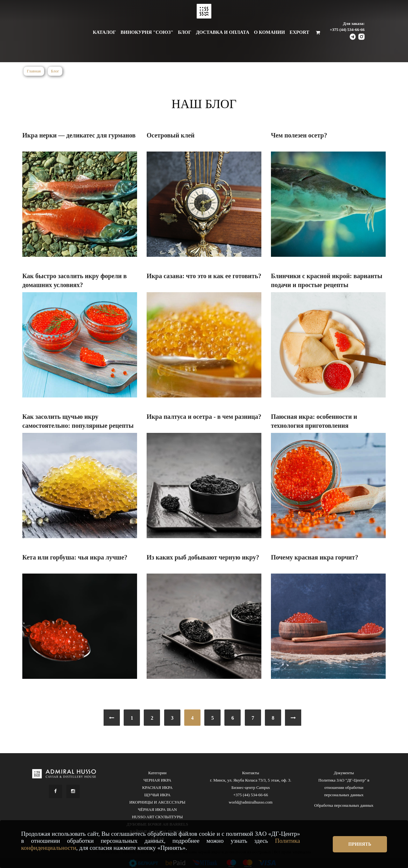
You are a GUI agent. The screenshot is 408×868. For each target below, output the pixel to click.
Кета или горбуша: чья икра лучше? (75, 557)
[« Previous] (112, 718)
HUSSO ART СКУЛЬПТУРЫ (157, 817)
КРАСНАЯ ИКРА (157, 787)
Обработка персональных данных (344, 805)
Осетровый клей (171, 135)
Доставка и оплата (223, 32)
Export (299, 32)
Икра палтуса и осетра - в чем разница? (204, 417)
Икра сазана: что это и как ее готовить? (204, 276)
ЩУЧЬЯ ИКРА (157, 795)
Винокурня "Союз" (147, 32)
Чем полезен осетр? (299, 135)
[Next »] (293, 718)
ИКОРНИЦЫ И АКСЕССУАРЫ (157, 802)
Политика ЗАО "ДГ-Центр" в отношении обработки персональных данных (344, 787)
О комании (270, 32)
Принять (360, 844)
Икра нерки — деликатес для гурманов (79, 135)
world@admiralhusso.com (251, 802)
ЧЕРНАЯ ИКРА (157, 780)
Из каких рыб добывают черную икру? (203, 557)
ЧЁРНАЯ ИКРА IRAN (157, 809)
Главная (34, 71)
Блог (185, 32)
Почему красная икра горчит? (315, 557)
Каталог (104, 32)
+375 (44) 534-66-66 (347, 30)
